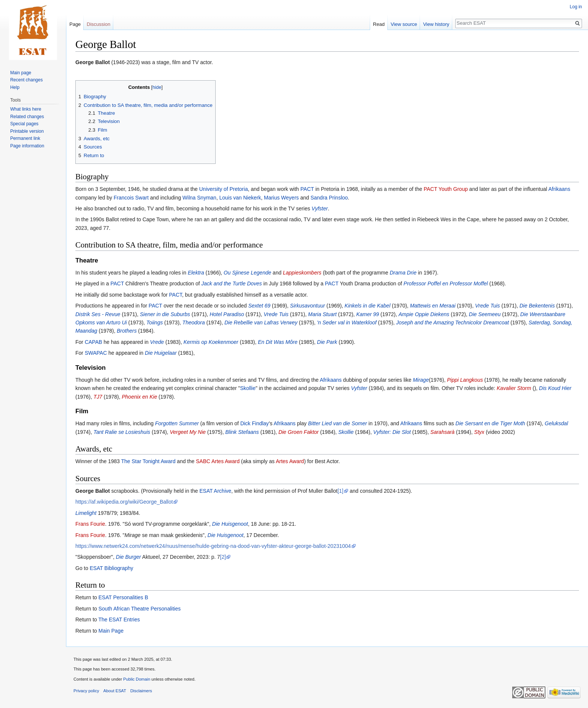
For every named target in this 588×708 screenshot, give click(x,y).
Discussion (98, 24)
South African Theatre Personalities (139, 609)
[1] (340, 491)
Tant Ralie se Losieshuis (122, 432)
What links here (26, 109)
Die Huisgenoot (230, 524)
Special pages (24, 124)
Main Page (111, 631)
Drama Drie (403, 273)
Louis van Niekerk (240, 198)
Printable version (27, 131)
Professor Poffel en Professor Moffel (446, 283)
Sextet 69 (259, 306)
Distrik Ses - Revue (98, 314)
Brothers (127, 331)
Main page (21, 73)
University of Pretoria (223, 189)
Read (379, 24)
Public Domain (136, 679)
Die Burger (128, 557)
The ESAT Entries (119, 619)
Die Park (327, 342)
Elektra (196, 273)
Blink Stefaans (242, 432)
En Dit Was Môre (278, 342)
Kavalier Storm (514, 388)
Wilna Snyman (199, 198)
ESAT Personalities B (123, 597)
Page (75, 24)
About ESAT (115, 691)
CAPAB (93, 342)
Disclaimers (141, 691)
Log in (576, 7)
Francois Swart (131, 198)
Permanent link (25, 138)
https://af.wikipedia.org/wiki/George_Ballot (124, 502)
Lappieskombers (302, 273)
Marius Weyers (281, 198)
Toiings (154, 322)
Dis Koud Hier (555, 388)
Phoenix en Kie (139, 397)
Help (15, 87)
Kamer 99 (368, 314)
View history (436, 24)
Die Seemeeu (485, 314)
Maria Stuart (322, 314)
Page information (27, 146)
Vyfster (320, 208)
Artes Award (290, 461)
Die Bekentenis (537, 306)
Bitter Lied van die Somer (338, 423)
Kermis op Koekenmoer (211, 342)
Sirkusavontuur (307, 306)
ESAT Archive (215, 491)
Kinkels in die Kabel (367, 306)
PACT (307, 189)
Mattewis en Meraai (433, 306)
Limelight (86, 513)
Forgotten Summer (177, 423)
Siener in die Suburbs (165, 314)
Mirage (421, 380)
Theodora (193, 322)
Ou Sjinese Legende (247, 273)
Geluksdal (556, 423)
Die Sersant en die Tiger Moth (490, 423)
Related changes (27, 117)
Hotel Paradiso (227, 314)
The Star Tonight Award (148, 461)
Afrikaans (559, 189)
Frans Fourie (90, 524)
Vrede (157, 342)
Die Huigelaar (161, 353)
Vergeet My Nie (188, 432)
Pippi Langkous (465, 380)
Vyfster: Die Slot (392, 432)
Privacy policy (86, 691)
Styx (479, 432)
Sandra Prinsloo (329, 198)
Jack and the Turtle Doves (232, 283)
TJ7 (98, 397)
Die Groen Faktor (298, 432)
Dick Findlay (255, 423)
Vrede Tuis (487, 306)
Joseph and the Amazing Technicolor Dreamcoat (452, 322)
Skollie (248, 388)
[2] (223, 557)
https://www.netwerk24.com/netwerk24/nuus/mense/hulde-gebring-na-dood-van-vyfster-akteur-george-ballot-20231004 (213, 546)
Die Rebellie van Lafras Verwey (261, 322)
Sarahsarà (443, 432)
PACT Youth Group (446, 189)
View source (404, 24)
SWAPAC (96, 353)
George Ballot (93, 62)
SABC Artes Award (217, 461)
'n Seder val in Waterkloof (347, 322)
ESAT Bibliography (111, 568)
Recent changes (26, 80)
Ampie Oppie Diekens (424, 314)
